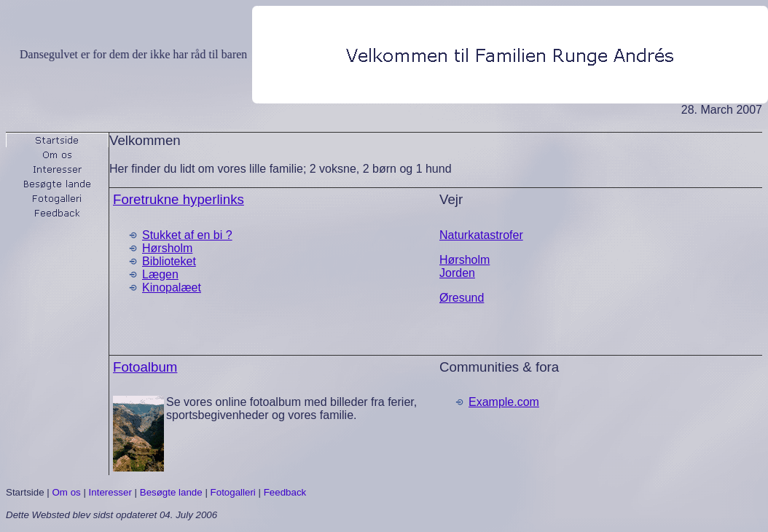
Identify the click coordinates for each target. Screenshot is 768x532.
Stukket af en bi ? (187, 235)
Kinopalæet (172, 287)
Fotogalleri (233, 492)
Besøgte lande (171, 492)
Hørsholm (167, 248)
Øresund (462, 298)
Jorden (457, 273)
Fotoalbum (145, 367)
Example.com (504, 402)
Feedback (285, 492)
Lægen (160, 274)
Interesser (110, 492)
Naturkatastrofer (481, 235)
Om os (66, 492)
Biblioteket (169, 261)
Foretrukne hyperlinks (179, 199)
